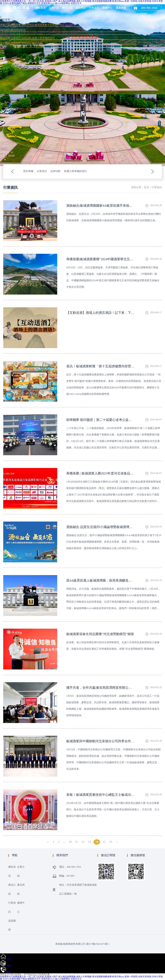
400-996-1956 (7, 49)
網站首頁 (41, 8)
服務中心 (107, 8)
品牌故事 (16, 25)
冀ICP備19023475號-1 (98, 944)
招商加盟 (16, 43)
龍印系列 (5, 30)
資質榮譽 (121, 8)
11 (77, 842)
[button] (12, 171)
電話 (9, 972)
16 (111, 842)
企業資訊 (16, 38)
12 (83, 842)
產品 (9, 966)
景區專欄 (5, 38)
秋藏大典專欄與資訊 (44, 38)
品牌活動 (26, 38)
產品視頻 (81, 8)
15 (104, 842)
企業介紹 (54, 8)
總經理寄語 (28, 25)
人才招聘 (5, 43)
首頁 (146, 188)
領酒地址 (26, 43)
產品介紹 (67, 8)
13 (89, 842)
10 (70, 842)
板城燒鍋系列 (18, 30)
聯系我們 (37, 43)
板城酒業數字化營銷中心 (49, 25)
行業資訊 (94, 8)
